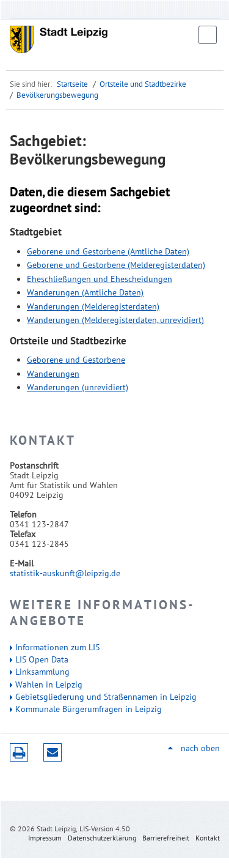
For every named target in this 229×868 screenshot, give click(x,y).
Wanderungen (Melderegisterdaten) (93, 306)
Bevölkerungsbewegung (57, 95)
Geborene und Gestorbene (76, 360)
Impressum (45, 838)
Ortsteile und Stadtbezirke (143, 84)
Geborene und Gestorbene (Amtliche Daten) (108, 251)
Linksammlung (42, 672)
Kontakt (208, 838)
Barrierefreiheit (166, 838)
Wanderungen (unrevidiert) (78, 387)
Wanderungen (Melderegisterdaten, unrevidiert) (115, 320)
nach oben (200, 748)
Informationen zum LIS (57, 647)
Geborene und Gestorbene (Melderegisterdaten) (116, 265)
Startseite (72, 84)
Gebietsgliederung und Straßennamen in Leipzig (106, 697)
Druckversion (19, 752)
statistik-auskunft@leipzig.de (65, 573)
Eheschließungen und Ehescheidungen (100, 279)
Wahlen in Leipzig (49, 684)
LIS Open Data (42, 659)
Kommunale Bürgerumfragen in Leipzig (89, 709)
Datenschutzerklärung (102, 838)
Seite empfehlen (53, 752)
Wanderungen (53, 374)
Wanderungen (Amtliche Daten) (85, 292)
